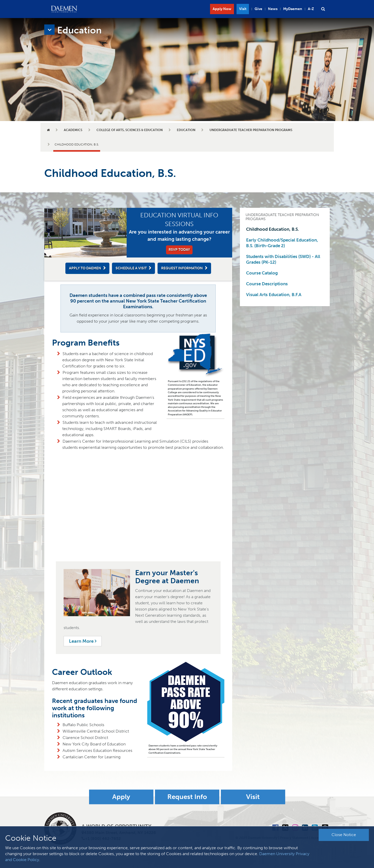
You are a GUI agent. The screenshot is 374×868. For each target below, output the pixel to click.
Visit (243, 9)
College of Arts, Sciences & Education (130, 130)
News (273, 9)
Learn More (83, 641)
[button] (323, 9)
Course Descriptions (267, 284)
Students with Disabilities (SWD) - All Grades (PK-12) (283, 259)
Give (258, 9)
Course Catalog (262, 273)
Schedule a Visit (131, 268)
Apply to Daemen (85, 268)
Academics (73, 130)
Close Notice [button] (344, 835)
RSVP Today (179, 250)
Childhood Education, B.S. (272, 229)
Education (186, 130)
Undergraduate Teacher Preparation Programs (251, 130)
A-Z (311, 9)
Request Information (182, 268)
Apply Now (222, 9)
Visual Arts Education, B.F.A (274, 295)
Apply (121, 797)
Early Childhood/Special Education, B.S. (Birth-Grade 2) (282, 243)
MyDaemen (293, 9)
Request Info (187, 797)
